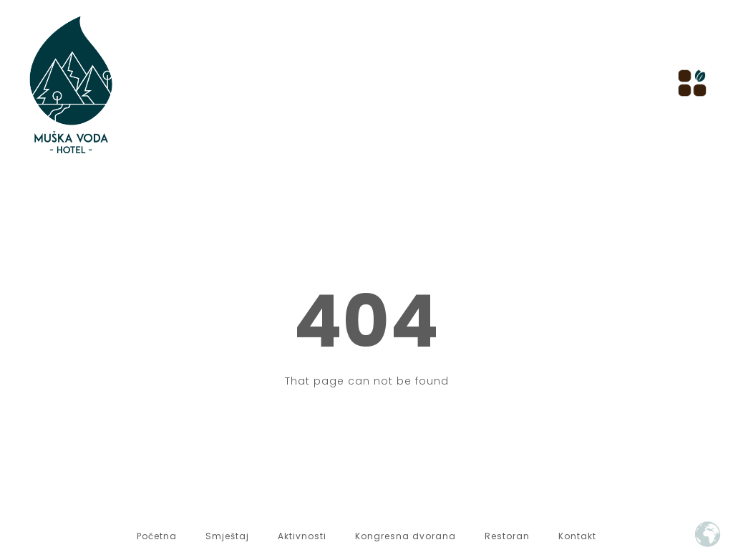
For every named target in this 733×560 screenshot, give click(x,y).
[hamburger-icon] (688, 84)
